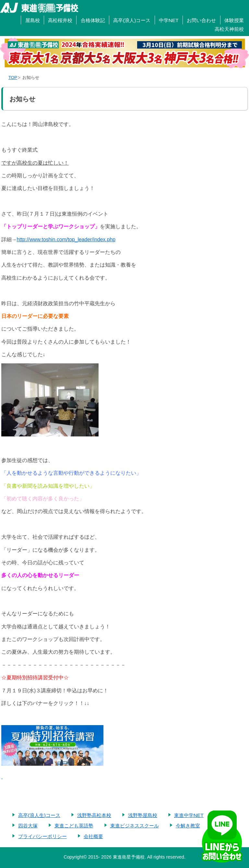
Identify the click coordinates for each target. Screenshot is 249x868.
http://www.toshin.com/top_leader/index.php (66, 239)
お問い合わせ (201, 20)
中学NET (169, 20)
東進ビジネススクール (135, 826)
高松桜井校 (60, 20)
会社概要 (93, 836)
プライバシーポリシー (42, 836)
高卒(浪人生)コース (39, 815)
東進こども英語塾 (74, 826)
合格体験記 (93, 20)
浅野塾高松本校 (94, 815)
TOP (13, 77)
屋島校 (33, 20)
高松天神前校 (229, 29)
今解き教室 (188, 826)
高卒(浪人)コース (132, 20)
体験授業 (234, 20)
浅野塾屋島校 (143, 815)
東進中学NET (189, 815)
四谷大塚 (28, 826)
